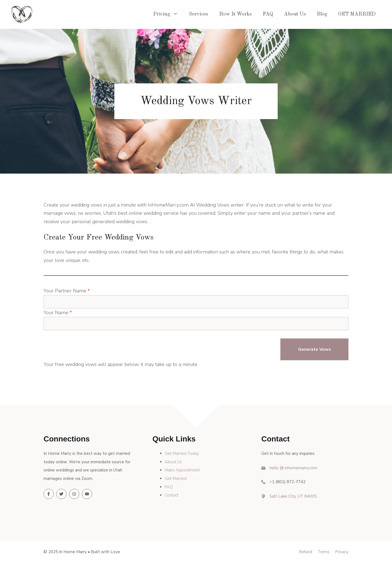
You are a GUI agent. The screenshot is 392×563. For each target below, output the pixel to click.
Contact (172, 495)
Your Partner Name (67, 291)
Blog (322, 14)
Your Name (58, 313)
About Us (295, 14)
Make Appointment (182, 470)
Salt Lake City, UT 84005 (293, 496)
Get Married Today (182, 453)
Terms (324, 552)
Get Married (176, 479)
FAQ (268, 14)
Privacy (342, 552)
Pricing (168, 14)
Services (199, 14)
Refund (306, 552)
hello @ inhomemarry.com (293, 468)
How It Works (235, 14)
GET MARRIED (357, 14)
